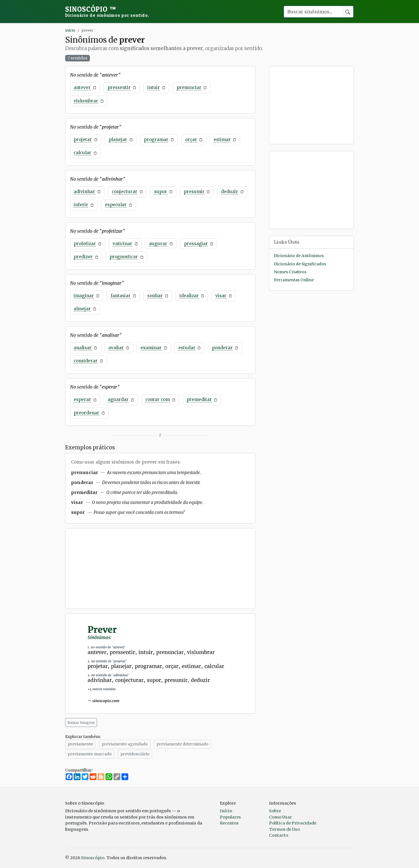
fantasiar (121, 296)
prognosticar (124, 257)
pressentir (119, 87)
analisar (83, 348)
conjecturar (125, 192)
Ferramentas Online (294, 280)
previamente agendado (125, 744)
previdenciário (135, 754)
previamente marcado (90, 754)
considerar (86, 361)
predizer (83, 257)
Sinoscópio (107, 11)
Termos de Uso (284, 829)
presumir (194, 192)
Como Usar (280, 817)
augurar (158, 244)
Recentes (229, 823)
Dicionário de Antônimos (299, 256)
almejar (82, 309)
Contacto (279, 835)
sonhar (155, 296)
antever (82, 87)
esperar (82, 399)
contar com (158, 399)
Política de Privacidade (293, 823)
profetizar (85, 244)
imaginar (84, 296)
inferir (81, 205)
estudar (187, 348)
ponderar (222, 348)
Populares (230, 817)
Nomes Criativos (290, 272)
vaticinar (122, 244)
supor (161, 192)
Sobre (275, 811)
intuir (154, 87)
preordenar (86, 413)
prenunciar (189, 87)
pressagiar (196, 244)
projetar (83, 139)
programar (156, 139)
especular (116, 205)
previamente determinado (182, 744)
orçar (191, 139)
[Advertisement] (160, 569)
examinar (151, 348)
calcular (82, 153)
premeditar (199, 399)
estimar (222, 139)
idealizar (189, 296)
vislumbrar (86, 101)
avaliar (116, 348)
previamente (80, 744)
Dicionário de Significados (300, 264)
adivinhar (84, 192)
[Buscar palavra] (313, 12)
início (70, 30)
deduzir (230, 192)
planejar (118, 139)
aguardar (118, 399)
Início (226, 811)
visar (221, 296)
